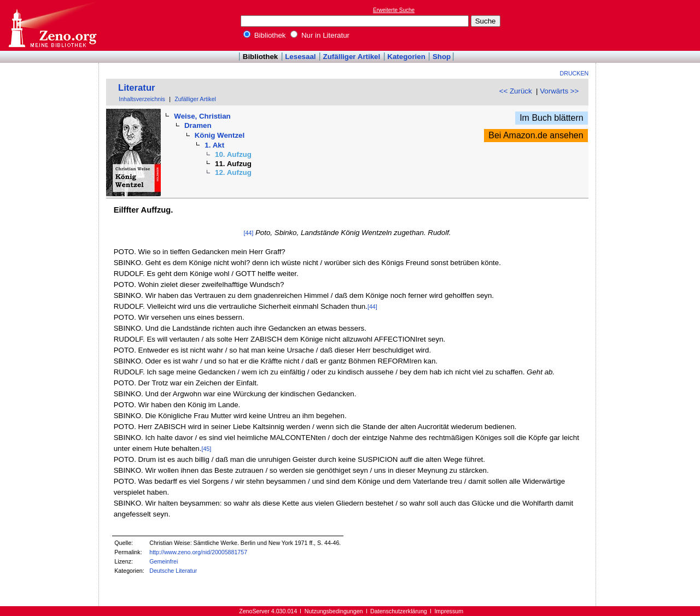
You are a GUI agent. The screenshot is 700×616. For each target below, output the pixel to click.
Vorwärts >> (559, 91)
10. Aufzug (233, 154)
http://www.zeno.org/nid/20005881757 (198, 552)
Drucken (574, 73)
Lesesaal (300, 57)
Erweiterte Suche (394, 10)
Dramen (198, 125)
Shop (442, 57)
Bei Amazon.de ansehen (536, 135)
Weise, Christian (202, 116)
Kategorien (406, 57)
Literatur (137, 88)
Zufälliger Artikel (352, 57)
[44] (248, 233)
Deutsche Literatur (173, 571)
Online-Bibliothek (52, 25)
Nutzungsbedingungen (334, 611)
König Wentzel (220, 135)
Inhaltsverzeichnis (142, 99)
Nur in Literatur (320, 35)
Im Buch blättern (552, 118)
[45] (206, 449)
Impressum (449, 611)
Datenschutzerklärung (399, 611)
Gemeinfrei (164, 561)
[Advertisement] (650, 25)
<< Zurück (516, 91)
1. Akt (214, 145)
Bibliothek (265, 35)
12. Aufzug (233, 172)
